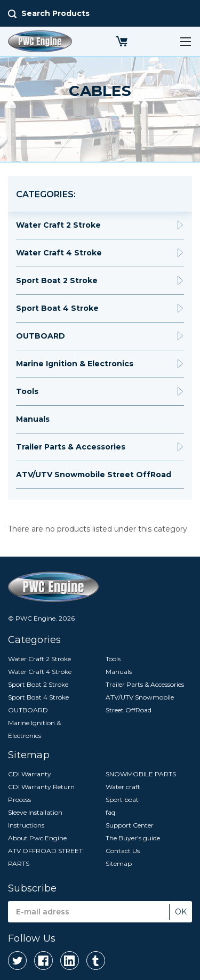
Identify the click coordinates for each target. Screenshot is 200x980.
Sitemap (119, 863)
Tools (27, 391)
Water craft (123, 787)
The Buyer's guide (133, 838)
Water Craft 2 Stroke (58, 225)
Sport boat (122, 800)
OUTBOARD (41, 336)
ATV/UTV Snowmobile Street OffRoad (94, 475)
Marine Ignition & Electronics (75, 364)
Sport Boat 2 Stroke (57, 280)
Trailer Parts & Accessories (71, 447)
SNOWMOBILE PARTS (141, 774)
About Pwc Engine (37, 838)
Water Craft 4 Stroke (59, 253)
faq (110, 812)
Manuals (33, 419)
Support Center (130, 825)
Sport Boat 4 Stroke (57, 308)
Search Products (55, 13)
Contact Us (123, 851)
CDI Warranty (30, 774)
